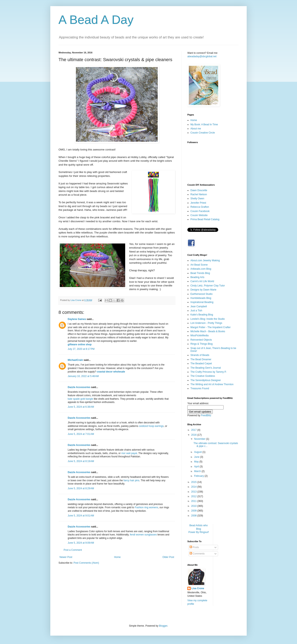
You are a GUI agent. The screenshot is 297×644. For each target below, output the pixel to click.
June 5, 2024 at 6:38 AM (81, 407)
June (197, 457)
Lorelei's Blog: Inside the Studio (208, 319)
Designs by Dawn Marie (203, 290)
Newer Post (66, 557)
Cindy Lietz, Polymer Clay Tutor (208, 286)
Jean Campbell (199, 306)
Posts (194, 547)
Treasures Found (200, 388)
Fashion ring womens (146, 507)
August (198, 452)
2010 (194, 506)
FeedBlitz (206, 415)
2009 (194, 511)
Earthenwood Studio (201, 294)
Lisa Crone (198, 588)
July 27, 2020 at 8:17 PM (81, 349)
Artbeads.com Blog (201, 269)
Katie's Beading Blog (202, 315)
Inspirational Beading (202, 302)
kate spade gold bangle (80, 399)
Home (117, 557)
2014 (194, 487)
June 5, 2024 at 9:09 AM (81, 543)
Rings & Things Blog (202, 344)
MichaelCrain (75, 360)
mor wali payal (129, 453)
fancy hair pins (131, 480)
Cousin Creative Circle (203, 133)
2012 (194, 496)
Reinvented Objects (201, 340)
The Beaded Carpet (201, 364)
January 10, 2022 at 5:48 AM (83, 376)
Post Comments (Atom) (86, 563)
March (198, 471)
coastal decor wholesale (111, 372)
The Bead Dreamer (201, 359)
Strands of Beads (200, 355)
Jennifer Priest (198, 203)
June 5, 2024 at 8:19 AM (81, 461)
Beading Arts (197, 277)
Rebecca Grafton (200, 207)
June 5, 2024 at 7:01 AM (81, 434)
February (199, 476)
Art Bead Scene (199, 265)
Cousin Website (199, 215)
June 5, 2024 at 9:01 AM (81, 516)
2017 (194, 430)
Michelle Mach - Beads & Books (208, 331)
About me (196, 129)
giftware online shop (80, 344)
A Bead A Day (96, 20)
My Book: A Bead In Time (204, 125)
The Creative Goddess (203, 376)
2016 (194, 435)
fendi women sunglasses (143, 535)
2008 (194, 516)
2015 (194, 482)
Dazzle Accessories (79, 387)
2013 (194, 492)
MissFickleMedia (200, 335)
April (197, 467)
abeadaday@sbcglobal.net (202, 56)
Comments (197, 554)
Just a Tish (196, 311)
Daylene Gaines (77, 319)
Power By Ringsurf (199, 532)
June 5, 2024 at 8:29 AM (81, 488)
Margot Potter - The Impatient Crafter (211, 327)
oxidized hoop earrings (151, 426)
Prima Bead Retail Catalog (205, 219)
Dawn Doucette (199, 190)
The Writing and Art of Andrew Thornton (212, 384)
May (197, 462)
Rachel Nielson (199, 194)
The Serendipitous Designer (206, 380)
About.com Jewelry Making (205, 260)
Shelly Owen (197, 199)
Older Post (168, 557)
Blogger (163, 626)
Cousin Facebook (200, 211)
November (200, 439)
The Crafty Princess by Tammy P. (208, 372)
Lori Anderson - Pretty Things (206, 323)
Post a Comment (73, 550)
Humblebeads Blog (201, 298)
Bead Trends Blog (200, 273)
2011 (194, 501)
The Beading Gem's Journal (206, 368)
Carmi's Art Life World (202, 281)
